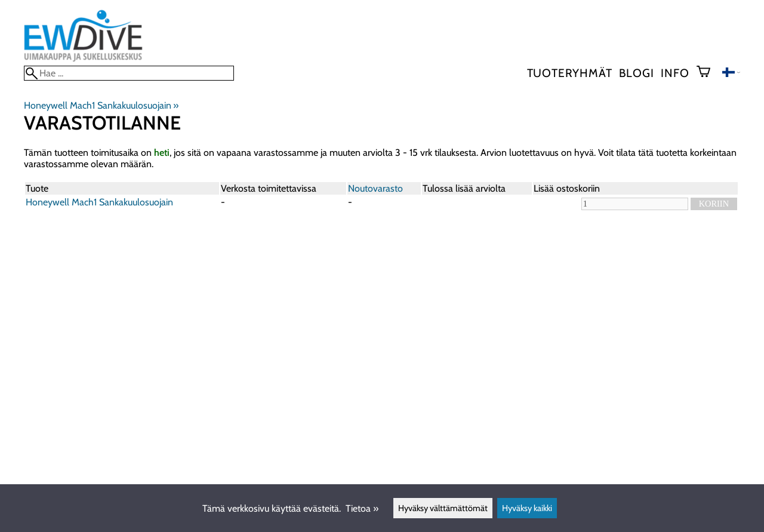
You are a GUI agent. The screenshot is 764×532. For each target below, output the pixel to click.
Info (675, 73)
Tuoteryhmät (570, 73)
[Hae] (129, 73)
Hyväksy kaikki (527, 508)
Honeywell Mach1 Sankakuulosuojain (101, 105)
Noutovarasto (375, 188)
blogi (636, 73)
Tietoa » (362, 508)
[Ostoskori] (708, 73)
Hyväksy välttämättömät (443, 508)
